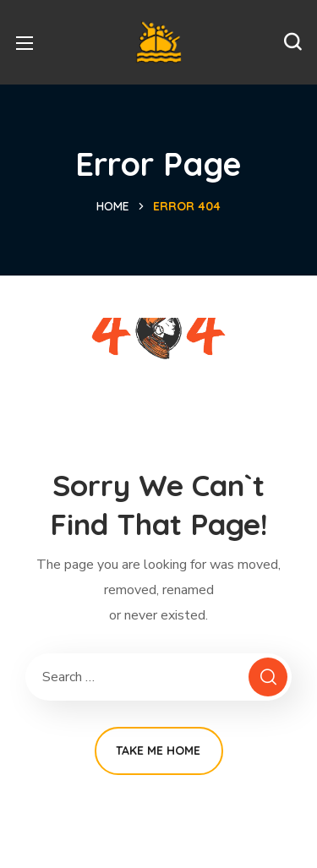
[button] (292, 42)
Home (113, 206)
